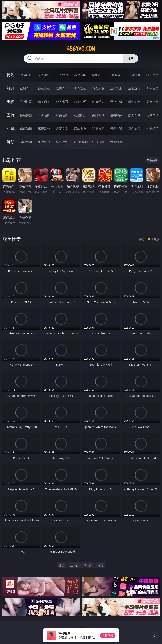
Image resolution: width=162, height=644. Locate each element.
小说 (11, 128)
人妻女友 (62, 128)
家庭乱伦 (44, 128)
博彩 (11, 75)
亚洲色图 (44, 115)
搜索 (131, 59)
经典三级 (116, 102)
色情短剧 (116, 142)
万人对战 (62, 75)
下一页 (88, 565)
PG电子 (26, 75)
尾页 (100, 565)
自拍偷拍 (44, 88)
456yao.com (81, 49)
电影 (11, 102)
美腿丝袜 (98, 115)
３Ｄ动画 (80, 88)
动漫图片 (80, 115)
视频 (11, 88)
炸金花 (116, 75)
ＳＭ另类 (152, 88)
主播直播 (134, 88)
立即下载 (108, 635)
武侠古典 (80, 128)
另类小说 (116, 128)
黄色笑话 (134, 128)
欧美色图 (62, 115)
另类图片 (152, 115)
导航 (11, 142)
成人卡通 (62, 102)
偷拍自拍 (44, 102)
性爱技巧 (152, 128)
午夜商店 (44, 142)
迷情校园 (98, 128)
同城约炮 (26, 142)
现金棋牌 (134, 75)
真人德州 (44, 75)
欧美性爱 (80, 102)
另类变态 (152, 102)
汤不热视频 (80, 142)
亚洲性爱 (26, 102)
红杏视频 (98, 142)
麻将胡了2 (98, 75)
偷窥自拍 (26, 115)
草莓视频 (62, 142)
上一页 (74, 565)
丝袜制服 (116, 88)
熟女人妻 (98, 88)
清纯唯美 (116, 115)
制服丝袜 (98, 102)
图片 (11, 115)
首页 (62, 565)
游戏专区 (80, 75)
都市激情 (26, 128)
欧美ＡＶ (62, 88)
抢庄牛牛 (152, 75)
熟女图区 (134, 115)
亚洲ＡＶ (26, 88)
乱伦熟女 (134, 102)
